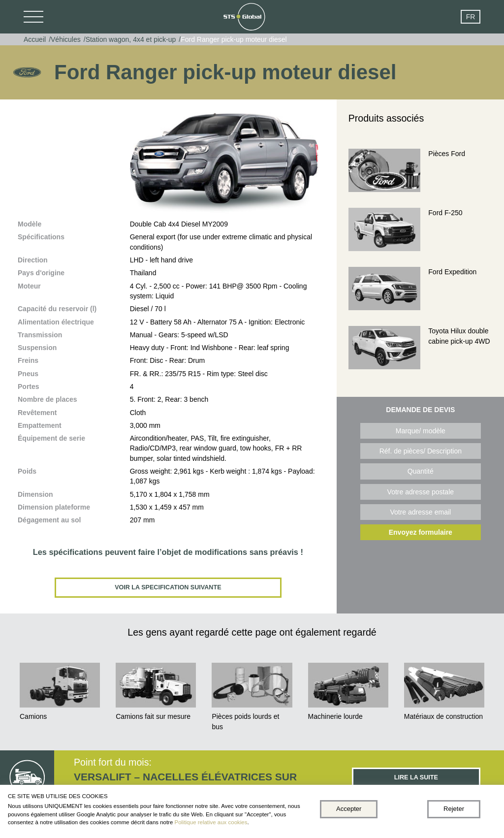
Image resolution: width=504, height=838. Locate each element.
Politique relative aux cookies (211, 822)
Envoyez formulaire (421, 532)
